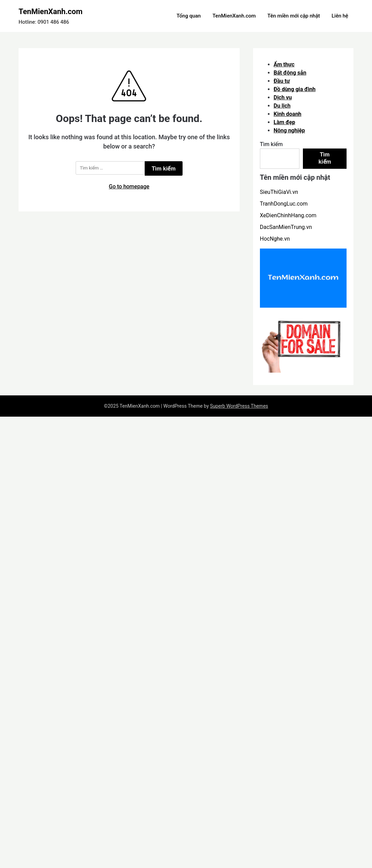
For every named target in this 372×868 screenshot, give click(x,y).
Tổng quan (188, 16)
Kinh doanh (288, 114)
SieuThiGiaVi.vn (279, 192)
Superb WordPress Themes (239, 406)
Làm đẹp (285, 122)
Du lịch (282, 106)
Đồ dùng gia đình (295, 89)
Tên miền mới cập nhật (294, 16)
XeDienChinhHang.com (288, 215)
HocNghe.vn (275, 239)
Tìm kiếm (271, 144)
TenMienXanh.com (51, 12)
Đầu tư (282, 81)
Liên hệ (340, 16)
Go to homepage (129, 186)
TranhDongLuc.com (284, 204)
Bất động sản (290, 73)
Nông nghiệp (289, 130)
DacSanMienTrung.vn (286, 227)
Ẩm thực (284, 64)
